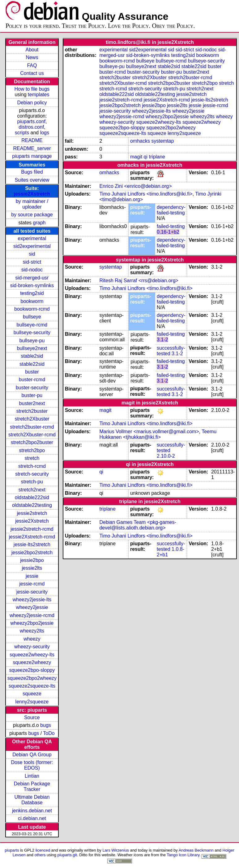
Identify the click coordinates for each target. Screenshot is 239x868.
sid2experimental (32, 246)
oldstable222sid (32, 497)
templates (38, 95)
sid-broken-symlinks (32, 285)
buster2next (32, 403)
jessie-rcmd (32, 584)
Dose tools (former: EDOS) (32, 765)
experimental (32, 238)
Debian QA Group (32, 755)
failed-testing (171, 226)
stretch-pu (32, 482)
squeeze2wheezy (32, 662)
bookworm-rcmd (32, 309)
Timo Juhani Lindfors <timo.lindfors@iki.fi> (146, 194)
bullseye (32, 317)
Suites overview (32, 180)
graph (39, 223)
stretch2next (32, 490)
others (40, 855)
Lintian (32, 776)
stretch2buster (32, 411)
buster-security (32, 388)
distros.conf (31, 127)
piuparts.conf (31, 121)
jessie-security (32, 592)
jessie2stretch (32, 513)
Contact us (32, 73)
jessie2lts (32, 568)
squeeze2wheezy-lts (32, 655)
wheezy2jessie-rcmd (32, 615)
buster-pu (32, 395)
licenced (43, 850)
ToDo (49, 733)
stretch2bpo (32, 450)
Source (32, 717)
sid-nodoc (32, 270)
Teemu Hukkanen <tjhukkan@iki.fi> (158, 434)
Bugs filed (32, 172)
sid (32, 254)
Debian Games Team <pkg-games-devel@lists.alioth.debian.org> (138, 525)
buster (32, 372)
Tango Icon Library (183, 855)
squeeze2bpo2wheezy (32, 678)
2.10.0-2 (166, 456)
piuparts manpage (32, 156)
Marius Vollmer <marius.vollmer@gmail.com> (149, 432)
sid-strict (32, 262)
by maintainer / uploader (32, 204)
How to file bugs (32, 89)
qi (146, 157)
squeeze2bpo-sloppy (32, 670)
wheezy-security (32, 647)
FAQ (32, 65)
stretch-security (32, 474)
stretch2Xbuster (32, 419)
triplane (157, 157)
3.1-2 (162, 340)
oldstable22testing (32, 505)
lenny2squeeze (32, 702)
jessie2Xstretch (32, 194)
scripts (22, 133)
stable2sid (32, 356)
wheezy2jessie (32, 607)
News (32, 57)
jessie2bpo (32, 560)
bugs (46, 725)
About (32, 50)
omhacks (140, 141)
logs (45, 133)
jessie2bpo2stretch (32, 553)
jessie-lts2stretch (32, 544)
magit (136, 157)
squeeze (32, 694)
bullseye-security (32, 333)
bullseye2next (32, 348)
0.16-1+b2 (168, 232)
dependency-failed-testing (171, 210)
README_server (32, 148)
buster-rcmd (32, 380)
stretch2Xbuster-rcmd (32, 435)
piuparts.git (67, 855)
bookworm (32, 301)
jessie (32, 576)
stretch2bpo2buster (32, 442)
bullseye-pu (32, 341)
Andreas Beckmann (196, 850)
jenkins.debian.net (32, 811)
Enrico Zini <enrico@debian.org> (135, 186)
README (32, 140)
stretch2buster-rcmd (32, 427)
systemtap (162, 141)
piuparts (12, 850)
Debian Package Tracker (32, 786)
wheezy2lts (32, 631)
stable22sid (32, 364)
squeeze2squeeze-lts (32, 686)
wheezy (32, 639)
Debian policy (32, 103)
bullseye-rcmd (32, 325)
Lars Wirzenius (116, 850)
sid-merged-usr (32, 278)
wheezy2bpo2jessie (32, 623)
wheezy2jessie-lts (32, 600)
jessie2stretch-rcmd (32, 529)
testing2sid (32, 293)
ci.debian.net (32, 818)
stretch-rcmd (32, 466)
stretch (32, 458)
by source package (32, 215)
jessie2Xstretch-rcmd (32, 537)
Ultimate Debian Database (32, 800)
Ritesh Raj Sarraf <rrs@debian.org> (139, 281)
